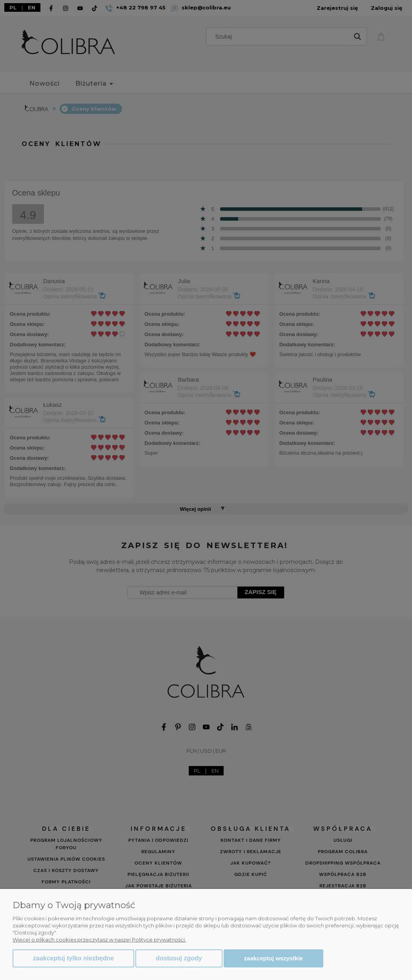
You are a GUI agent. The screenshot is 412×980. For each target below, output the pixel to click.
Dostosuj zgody (179, 958)
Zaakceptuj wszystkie (273, 958)
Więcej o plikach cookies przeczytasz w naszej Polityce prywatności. (99, 940)
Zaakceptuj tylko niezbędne (73, 958)
